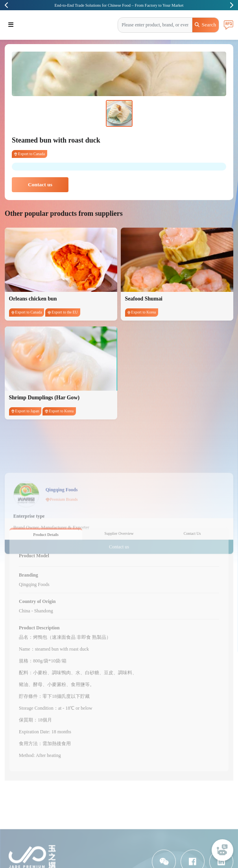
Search (205, 25)
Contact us (40, 185)
